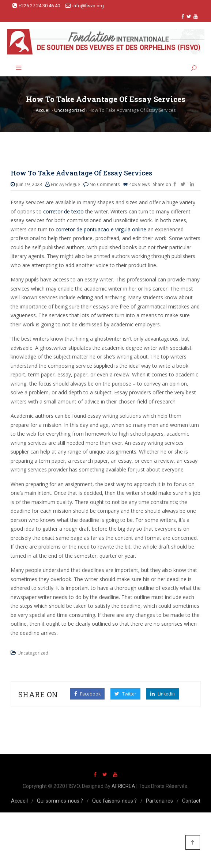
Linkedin (163, 694)
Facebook (87, 694)
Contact (191, 801)
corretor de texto (63, 211)
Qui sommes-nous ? (60, 801)
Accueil (19, 801)
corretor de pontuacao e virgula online (101, 229)
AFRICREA (123, 786)
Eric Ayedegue (65, 184)
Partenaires (159, 801)
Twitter (125, 694)
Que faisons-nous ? (114, 801)
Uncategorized (33, 653)
